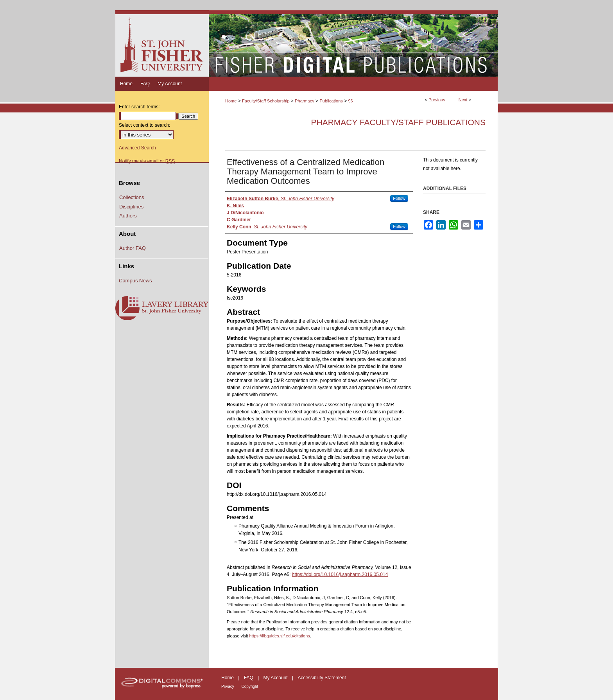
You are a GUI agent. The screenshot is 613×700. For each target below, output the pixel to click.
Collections (132, 197)
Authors (128, 216)
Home (231, 101)
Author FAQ (133, 248)
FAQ (249, 678)
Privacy (228, 687)
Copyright (250, 687)
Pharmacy (305, 101)
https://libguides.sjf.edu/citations (279, 636)
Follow (399, 198)
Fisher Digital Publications (353, 43)
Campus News (135, 281)
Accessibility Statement (322, 678)
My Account (276, 678)
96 (350, 101)
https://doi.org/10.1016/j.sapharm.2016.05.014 (340, 574)
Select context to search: (144, 125)
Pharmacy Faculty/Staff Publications (398, 122)
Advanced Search (137, 148)
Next (463, 100)
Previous (437, 100)
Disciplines (131, 207)
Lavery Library (162, 309)
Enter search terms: (139, 107)
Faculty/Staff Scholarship (266, 101)
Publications (331, 101)
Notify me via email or (147, 161)
